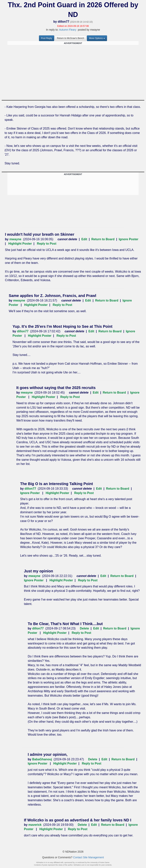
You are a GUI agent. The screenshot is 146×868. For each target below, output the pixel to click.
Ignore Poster (129, 239)
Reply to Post (47, 244)
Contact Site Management (88, 857)
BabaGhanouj (42, 759)
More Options (97, 38)
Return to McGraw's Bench (70, 38)
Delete (84, 628)
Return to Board (103, 239)
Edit (84, 239)
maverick (35, 825)
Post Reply (47, 38)
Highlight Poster (20, 244)
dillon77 (63, 22)
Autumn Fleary (68, 30)
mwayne (15, 239)
